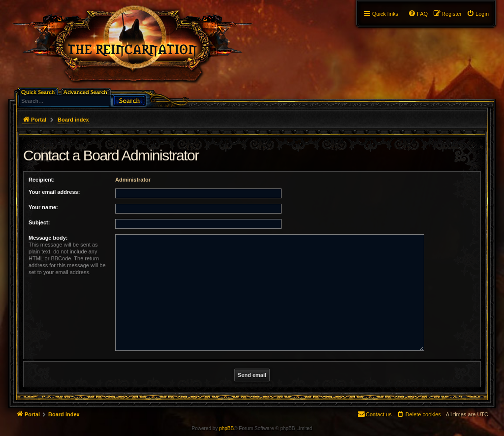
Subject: (39, 222)
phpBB (226, 428)
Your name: (43, 207)
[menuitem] (478, 14)
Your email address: (54, 192)
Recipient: (42, 180)
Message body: (48, 238)
